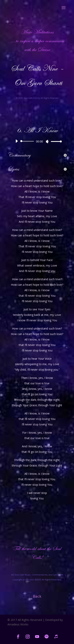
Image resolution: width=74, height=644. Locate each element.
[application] (37, 141)
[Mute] (47, 141)
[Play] (17, 141)
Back (37, 596)
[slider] (28, 141)
